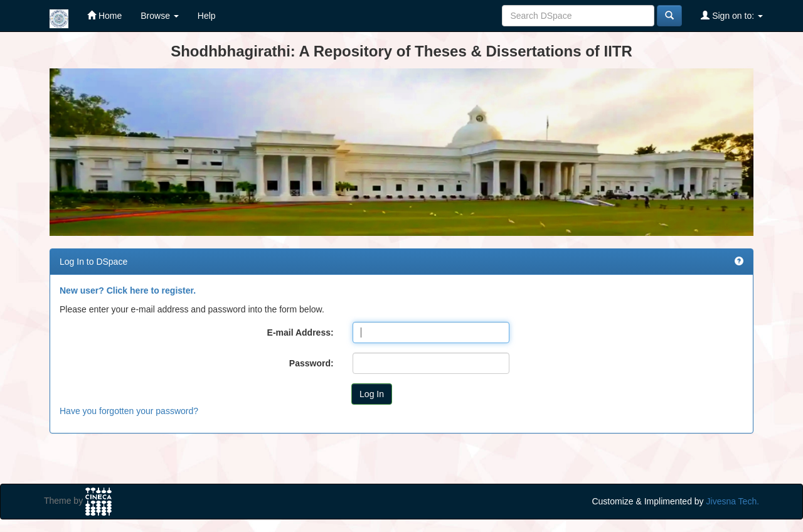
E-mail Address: (300, 332)
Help (207, 16)
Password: (311, 363)
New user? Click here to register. (128, 290)
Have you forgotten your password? (129, 411)
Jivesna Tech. (733, 501)
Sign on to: (732, 15)
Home (104, 15)
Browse (160, 16)
